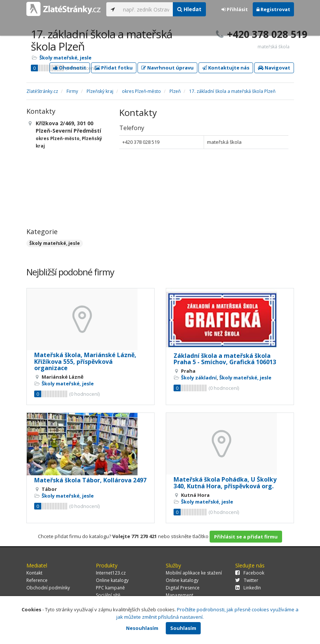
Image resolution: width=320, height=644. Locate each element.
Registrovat (273, 9)
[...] (146, 9)
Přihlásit (235, 9)
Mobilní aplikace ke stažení (194, 573)
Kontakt (34, 573)
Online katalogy (112, 580)
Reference (37, 580)
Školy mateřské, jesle (65, 58)
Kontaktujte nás (226, 68)
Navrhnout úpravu (167, 68)
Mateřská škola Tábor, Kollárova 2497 (90, 480)
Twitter (247, 580)
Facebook (250, 573)
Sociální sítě (108, 595)
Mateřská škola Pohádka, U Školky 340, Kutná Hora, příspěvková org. (225, 483)
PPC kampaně (110, 588)
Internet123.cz (111, 573)
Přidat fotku (114, 68)
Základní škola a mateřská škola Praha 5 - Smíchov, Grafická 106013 (225, 359)
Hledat (189, 9)
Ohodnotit (70, 68)
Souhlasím (183, 628)
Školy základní (199, 378)
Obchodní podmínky (48, 588)
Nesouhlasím (142, 628)
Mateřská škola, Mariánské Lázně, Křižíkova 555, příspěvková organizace (85, 361)
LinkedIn (248, 588)
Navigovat (274, 68)
